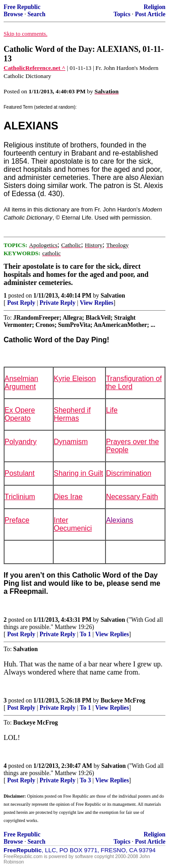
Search (37, 14)
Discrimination (128, 473)
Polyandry (21, 442)
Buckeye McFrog (123, 700)
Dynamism (71, 442)
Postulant (20, 473)
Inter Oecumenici (73, 524)
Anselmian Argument (21, 383)
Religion (155, 7)
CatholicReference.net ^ (34, 68)
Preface (17, 520)
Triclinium (20, 497)
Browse (13, 14)
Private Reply (58, 303)
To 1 (85, 634)
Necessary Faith (132, 497)
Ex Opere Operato (20, 414)
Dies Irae (68, 497)
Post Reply (21, 303)
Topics (122, 14)
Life (112, 410)
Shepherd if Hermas (72, 414)
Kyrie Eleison (75, 379)
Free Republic (22, 7)
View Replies (97, 303)
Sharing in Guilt (78, 473)
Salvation (113, 296)
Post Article (150, 14)
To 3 (85, 780)
